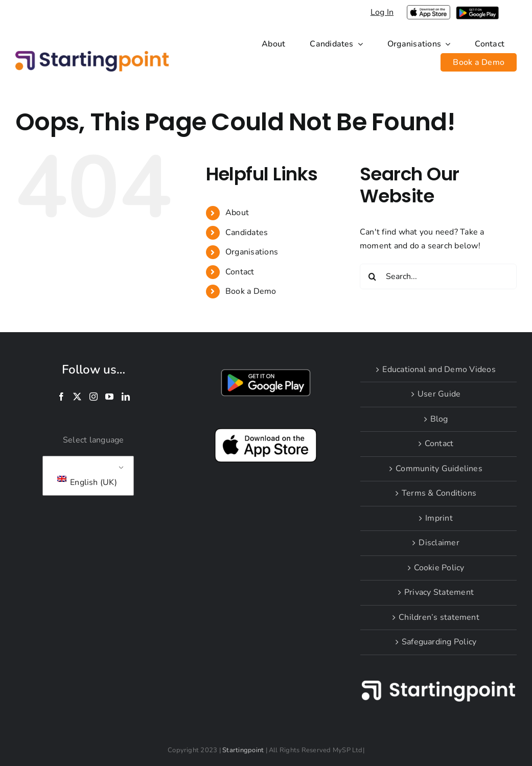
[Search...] (438, 276)
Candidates (247, 233)
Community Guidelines (439, 469)
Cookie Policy (439, 568)
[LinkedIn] (126, 397)
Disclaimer (439, 543)
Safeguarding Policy (439, 642)
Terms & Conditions (439, 493)
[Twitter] (77, 397)
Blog (439, 419)
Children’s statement (439, 617)
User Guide (439, 394)
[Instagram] (94, 397)
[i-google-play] (477, 10)
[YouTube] (109, 397)
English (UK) (87, 482)
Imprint (439, 518)
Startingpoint (243, 750)
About (237, 213)
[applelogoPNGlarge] (428, 9)
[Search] (373, 276)
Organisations (252, 252)
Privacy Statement (439, 592)
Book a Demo (251, 291)
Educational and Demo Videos (439, 369)
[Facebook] (61, 397)
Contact (240, 272)
